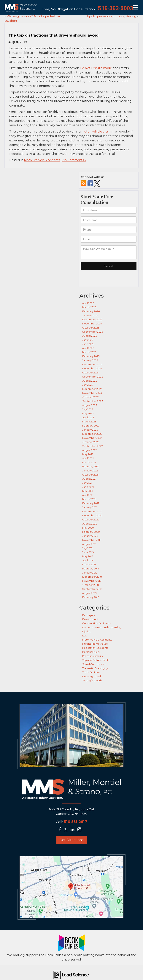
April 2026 (88, 303)
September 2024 (93, 377)
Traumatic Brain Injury (95, 668)
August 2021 (89, 479)
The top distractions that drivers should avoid (53, 35)
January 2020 (90, 536)
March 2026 (89, 307)
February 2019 (91, 569)
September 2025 (93, 332)
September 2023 (93, 401)
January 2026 (90, 315)
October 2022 (91, 442)
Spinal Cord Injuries (94, 664)
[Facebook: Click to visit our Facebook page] (61, 830)
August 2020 (90, 524)
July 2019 (87, 548)
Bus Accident (90, 619)
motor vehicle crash (96, 132)
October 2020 (91, 520)
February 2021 (91, 503)
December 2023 (92, 389)
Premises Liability (93, 656)
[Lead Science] (71, 975)
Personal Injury (91, 652)
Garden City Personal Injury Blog (102, 627)
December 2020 (92, 511)
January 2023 (90, 430)
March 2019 (89, 564)
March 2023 (89, 422)
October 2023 (91, 397)
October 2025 (91, 328)
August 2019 (89, 544)
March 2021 (89, 499)
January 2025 (90, 360)
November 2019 (92, 540)
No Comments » (74, 160)
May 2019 (88, 556)
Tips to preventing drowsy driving (111, 16)
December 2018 (92, 577)
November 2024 (92, 368)
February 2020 (91, 532)
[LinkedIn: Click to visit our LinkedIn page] (74, 830)
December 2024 (92, 364)
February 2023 (91, 426)
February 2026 (91, 311)
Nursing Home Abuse (95, 644)
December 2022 (92, 434)
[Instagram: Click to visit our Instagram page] (81, 830)
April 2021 (88, 495)
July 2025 (88, 340)
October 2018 (91, 585)
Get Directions (72, 840)
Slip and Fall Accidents (96, 660)
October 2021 (90, 475)
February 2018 (91, 597)
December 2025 (92, 319)
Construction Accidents (96, 623)
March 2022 (89, 462)
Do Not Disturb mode (96, 68)
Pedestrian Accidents (95, 648)
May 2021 (88, 491)
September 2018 (92, 589)
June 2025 (88, 344)
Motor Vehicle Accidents (42, 160)
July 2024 (88, 385)
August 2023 (90, 405)
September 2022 (93, 446)
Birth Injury (89, 615)
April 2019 (88, 560)
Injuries (86, 631)
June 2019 (88, 552)
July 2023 (88, 409)
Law (85, 636)
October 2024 (91, 373)
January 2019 (90, 573)
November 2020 (92, 515)
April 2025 (88, 348)
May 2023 (88, 413)
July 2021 (87, 483)
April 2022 (88, 458)
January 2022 (90, 471)
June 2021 (88, 487)
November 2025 (92, 324)
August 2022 (90, 450)
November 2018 (92, 581)
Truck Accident (91, 672)
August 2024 (90, 381)
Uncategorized (92, 676)
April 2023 (88, 417)
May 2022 (88, 454)
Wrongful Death (92, 680)
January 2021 (90, 507)
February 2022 (91, 466)
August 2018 (89, 593)
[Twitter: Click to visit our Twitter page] (67, 830)
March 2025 (89, 352)
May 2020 (88, 528)
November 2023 (92, 393)
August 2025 (90, 336)
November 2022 (92, 438)
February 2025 (91, 356)
